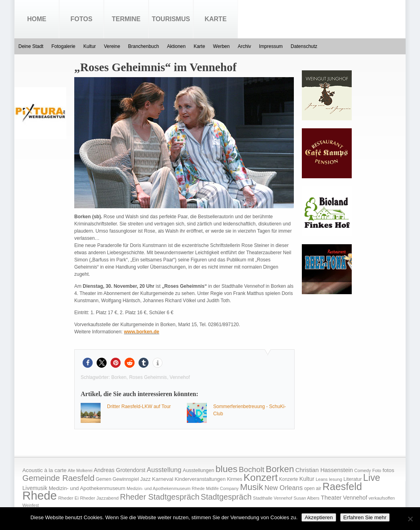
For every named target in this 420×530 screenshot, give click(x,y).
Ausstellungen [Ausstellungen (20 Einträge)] (199, 470)
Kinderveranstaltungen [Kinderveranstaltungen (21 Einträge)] (200, 479)
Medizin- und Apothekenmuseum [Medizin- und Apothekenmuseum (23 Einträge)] (87, 488)
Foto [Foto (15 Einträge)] (376, 470)
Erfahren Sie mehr (365, 517)
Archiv (244, 46)
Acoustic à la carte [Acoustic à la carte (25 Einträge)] (44, 470)
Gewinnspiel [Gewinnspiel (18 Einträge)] (126, 479)
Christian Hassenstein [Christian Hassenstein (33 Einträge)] (324, 470)
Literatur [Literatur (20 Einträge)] (353, 479)
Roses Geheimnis (148, 377)
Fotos (82, 19)
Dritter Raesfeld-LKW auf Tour (139, 406)
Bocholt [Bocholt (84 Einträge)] (252, 469)
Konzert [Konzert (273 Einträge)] (261, 477)
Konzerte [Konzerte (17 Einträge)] (288, 479)
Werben (222, 46)
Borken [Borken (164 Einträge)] (280, 469)
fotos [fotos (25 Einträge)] (388, 470)
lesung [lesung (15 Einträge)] (336, 479)
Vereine (112, 46)
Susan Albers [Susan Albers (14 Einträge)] (306, 498)
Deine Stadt (31, 46)
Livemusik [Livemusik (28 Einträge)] (35, 488)
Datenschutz (304, 46)
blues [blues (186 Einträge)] (227, 469)
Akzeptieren (319, 517)
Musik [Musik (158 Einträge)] (252, 487)
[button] (88, 363)
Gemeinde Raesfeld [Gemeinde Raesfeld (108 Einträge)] (58, 478)
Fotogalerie (63, 46)
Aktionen (176, 46)
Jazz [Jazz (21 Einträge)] (145, 479)
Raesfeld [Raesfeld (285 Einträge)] (342, 486)
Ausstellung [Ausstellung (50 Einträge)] (164, 470)
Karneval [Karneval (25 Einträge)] (163, 479)
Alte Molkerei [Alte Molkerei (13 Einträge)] (80, 470)
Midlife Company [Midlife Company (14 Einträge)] (222, 488)
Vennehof (180, 377)
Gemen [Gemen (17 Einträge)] (104, 479)
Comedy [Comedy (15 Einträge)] (363, 470)
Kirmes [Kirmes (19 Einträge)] (234, 479)
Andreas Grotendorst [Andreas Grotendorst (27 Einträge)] (120, 470)
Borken (119, 377)
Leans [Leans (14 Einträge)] (322, 479)
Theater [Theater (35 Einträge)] (331, 497)
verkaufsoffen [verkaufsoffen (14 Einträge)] (382, 498)
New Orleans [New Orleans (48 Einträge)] (283, 488)
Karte (215, 19)
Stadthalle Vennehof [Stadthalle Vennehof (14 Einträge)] (273, 498)
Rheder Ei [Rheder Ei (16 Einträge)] (68, 498)
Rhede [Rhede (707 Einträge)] (40, 495)
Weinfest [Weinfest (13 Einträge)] (31, 505)
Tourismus (171, 19)
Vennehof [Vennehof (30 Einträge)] (355, 498)
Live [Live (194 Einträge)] (372, 478)
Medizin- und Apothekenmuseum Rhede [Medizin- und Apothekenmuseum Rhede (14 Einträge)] (165, 488)
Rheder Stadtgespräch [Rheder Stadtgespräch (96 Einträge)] (160, 497)
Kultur (90, 46)
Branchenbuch (144, 46)
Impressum (271, 46)
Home (37, 19)
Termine (126, 19)
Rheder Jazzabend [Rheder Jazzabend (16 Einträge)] (99, 498)
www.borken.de (142, 332)
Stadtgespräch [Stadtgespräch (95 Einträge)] (226, 497)
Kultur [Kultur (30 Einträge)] (307, 479)
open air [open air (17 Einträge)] (313, 488)
